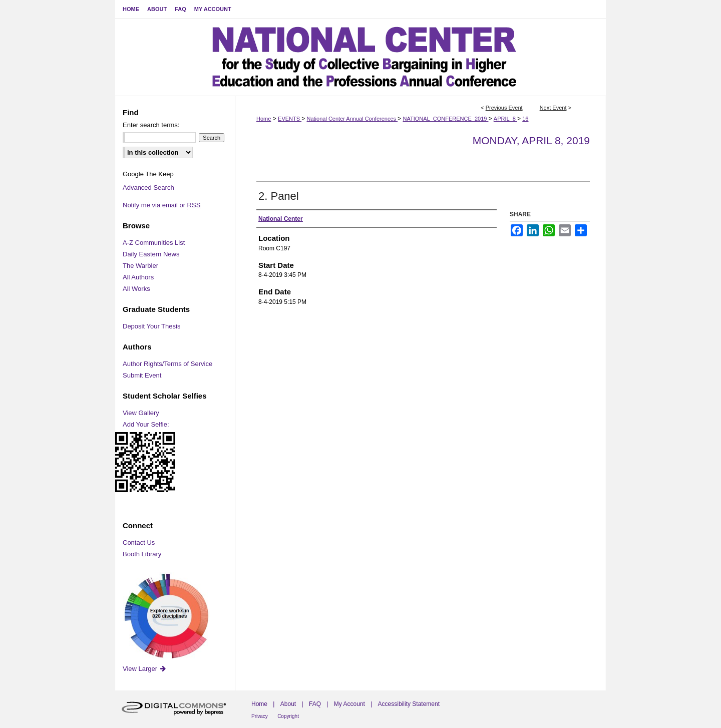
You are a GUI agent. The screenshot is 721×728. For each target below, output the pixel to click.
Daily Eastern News (151, 254)
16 (525, 119)
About (288, 704)
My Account (349, 704)
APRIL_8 (505, 119)
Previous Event (504, 108)
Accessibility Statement (409, 704)
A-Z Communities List (154, 243)
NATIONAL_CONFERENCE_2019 (445, 119)
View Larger (145, 669)
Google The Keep (148, 174)
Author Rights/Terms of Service (167, 364)
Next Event (553, 108)
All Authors (138, 277)
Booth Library (142, 554)
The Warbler (140, 266)
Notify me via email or (161, 205)
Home (264, 119)
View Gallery (141, 413)
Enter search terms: (151, 125)
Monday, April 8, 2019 (531, 140)
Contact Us (139, 542)
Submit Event (142, 375)
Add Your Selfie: (146, 424)
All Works (136, 289)
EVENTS (290, 119)
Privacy (260, 716)
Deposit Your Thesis (151, 326)
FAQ (315, 704)
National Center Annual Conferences (352, 119)
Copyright (288, 716)
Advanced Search (148, 188)
